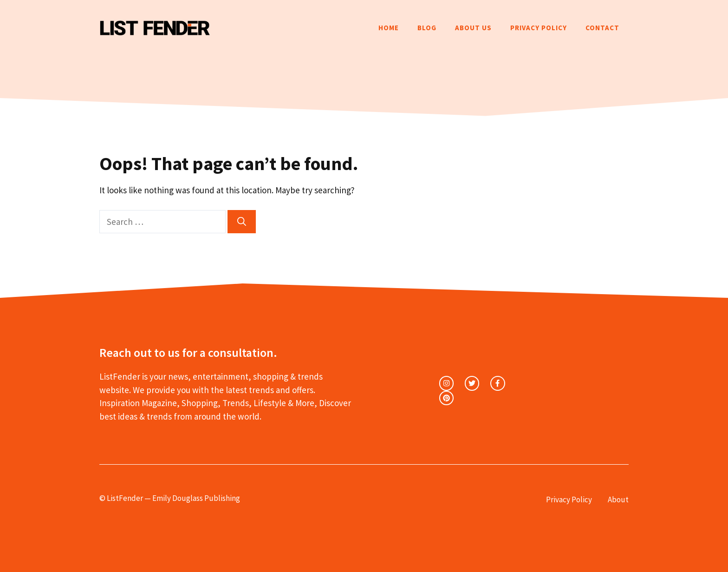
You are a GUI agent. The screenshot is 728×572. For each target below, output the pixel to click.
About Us (473, 28)
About (618, 500)
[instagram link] (446, 383)
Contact (602, 28)
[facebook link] (497, 383)
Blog (427, 28)
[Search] (242, 222)
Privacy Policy (539, 28)
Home (389, 28)
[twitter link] (472, 383)
